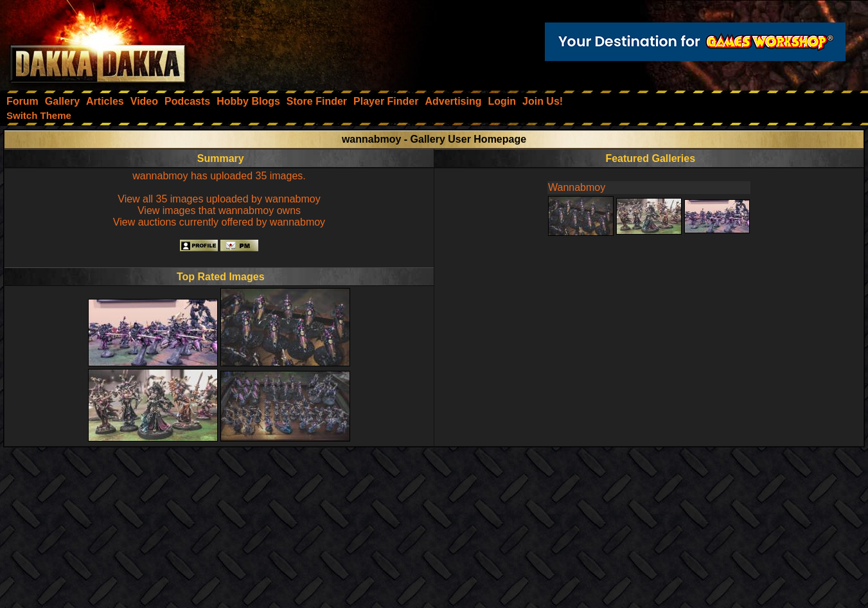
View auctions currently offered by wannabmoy (219, 222)
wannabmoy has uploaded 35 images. (219, 176)
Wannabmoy (577, 187)
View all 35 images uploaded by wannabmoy (219, 199)
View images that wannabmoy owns (219, 210)
